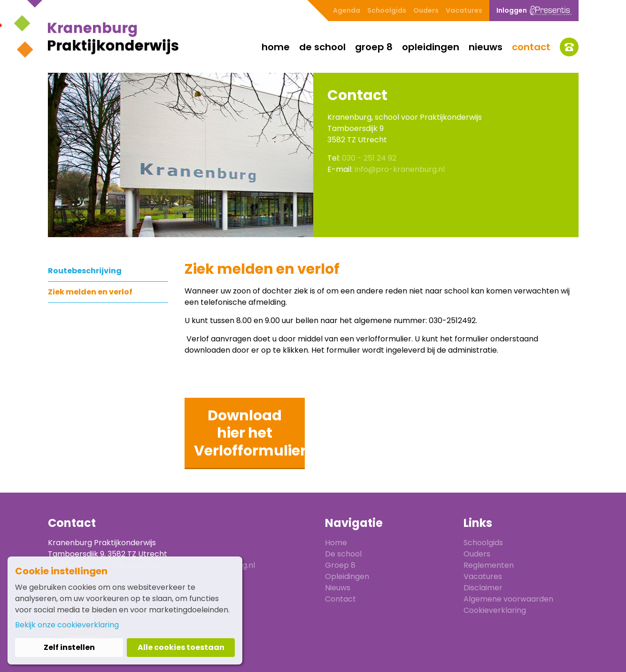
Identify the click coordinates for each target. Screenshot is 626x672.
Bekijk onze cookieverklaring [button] (67, 625)
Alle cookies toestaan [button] (181, 647)
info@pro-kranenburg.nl (400, 169)
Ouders (426, 10)
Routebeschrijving (85, 271)
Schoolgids (387, 10)
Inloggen (534, 11)
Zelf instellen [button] (69, 647)
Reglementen (489, 565)
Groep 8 (374, 47)
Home (276, 47)
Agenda (347, 10)
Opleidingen (431, 47)
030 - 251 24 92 (369, 158)
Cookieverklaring (495, 610)
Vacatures (464, 10)
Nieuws (486, 47)
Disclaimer (483, 588)
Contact (531, 47)
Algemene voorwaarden (508, 599)
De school (322, 47)
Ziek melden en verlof (90, 292)
